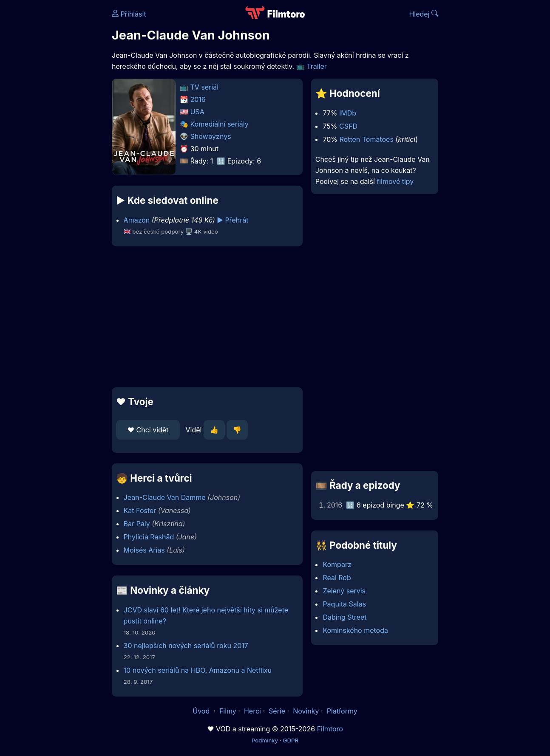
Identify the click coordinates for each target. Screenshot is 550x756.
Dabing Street (344, 617)
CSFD (348, 126)
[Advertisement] (207, 317)
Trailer (317, 66)
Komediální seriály (220, 124)
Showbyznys (211, 136)
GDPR (291, 740)
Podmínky (265, 740)
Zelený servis (344, 591)
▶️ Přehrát (232, 220)
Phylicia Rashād (149, 537)
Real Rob (337, 578)
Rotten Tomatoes (367, 139)
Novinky (306, 711)
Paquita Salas (344, 604)
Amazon (137, 220)
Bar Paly (137, 524)
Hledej (424, 14)
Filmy (228, 711)
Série (277, 711)
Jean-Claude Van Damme (165, 497)
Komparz (337, 564)
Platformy (342, 711)
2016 (198, 99)
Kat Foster (140, 511)
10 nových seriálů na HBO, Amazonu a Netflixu (198, 670)
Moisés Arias (144, 550)
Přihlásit (129, 14)
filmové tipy (395, 181)
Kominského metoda (355, 630)
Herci (252, 711)
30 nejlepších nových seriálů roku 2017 (186, 646)
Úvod (202, 711)
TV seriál (205, 87)
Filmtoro (330, 729)
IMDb (348, 113)
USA (197, 112)
